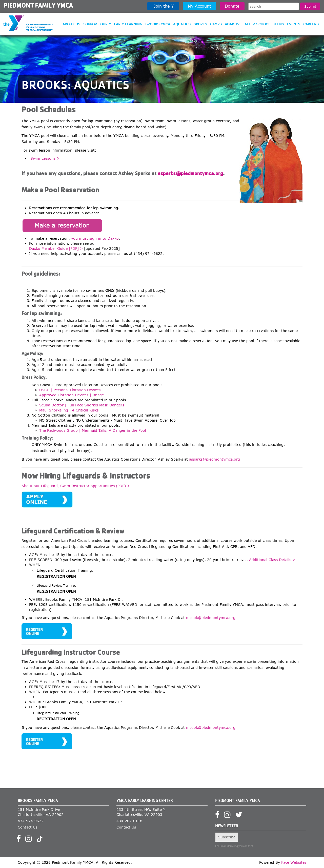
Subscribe (227, 837)
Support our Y (97, 24)
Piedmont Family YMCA (38, 6)
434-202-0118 (129, 821)
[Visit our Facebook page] (20, 840)
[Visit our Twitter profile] (240, 816)
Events (294, 24)
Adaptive (233, 24)
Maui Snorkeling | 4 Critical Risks (69, 410)
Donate (232, 6)
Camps (216, 24)
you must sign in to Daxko (95, 238)
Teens (279, 24)
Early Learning (128, 24)
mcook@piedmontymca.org (211, 618)
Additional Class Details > (272, 560)
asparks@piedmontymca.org (190, 174)
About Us (71, 24)
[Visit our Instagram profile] (30, 840)
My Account (199, 6)
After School (257, 24)
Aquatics (182, 24)
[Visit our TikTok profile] (40, 840)
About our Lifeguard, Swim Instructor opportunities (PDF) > (76, 486)
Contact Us (27, 827)
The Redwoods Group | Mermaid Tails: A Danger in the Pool (93, 430)
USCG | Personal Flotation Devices (70, 390)
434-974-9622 (31, 821)
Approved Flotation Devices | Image (72, 395)
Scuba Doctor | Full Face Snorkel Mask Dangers (82, 405)
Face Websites (294, 862)
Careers (311, 24)
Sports (200, 24)
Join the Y (163, 6)
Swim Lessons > (45, 158)
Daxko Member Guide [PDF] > (56, 248)
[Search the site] (274, 6)
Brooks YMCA (158, 24)
